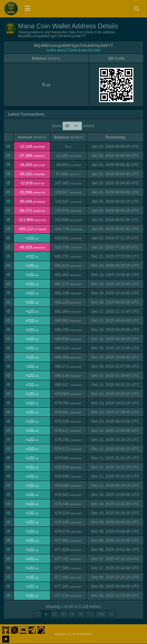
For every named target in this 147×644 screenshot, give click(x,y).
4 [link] (72, 614)
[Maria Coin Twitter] (15, 630)
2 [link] (55, 614)
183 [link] (101, 614)
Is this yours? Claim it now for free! (73, 50)
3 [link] (63, 614)
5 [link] (81, 614)
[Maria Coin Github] (6, 630)
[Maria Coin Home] (11, 9)
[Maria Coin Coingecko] (41, 630)
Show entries (73, 126)
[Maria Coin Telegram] (32, 630)
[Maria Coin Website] (6, 638)
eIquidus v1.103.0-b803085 (73, 634)
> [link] (112, 614)
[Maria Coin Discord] (23, 630)
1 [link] (46, 614)
